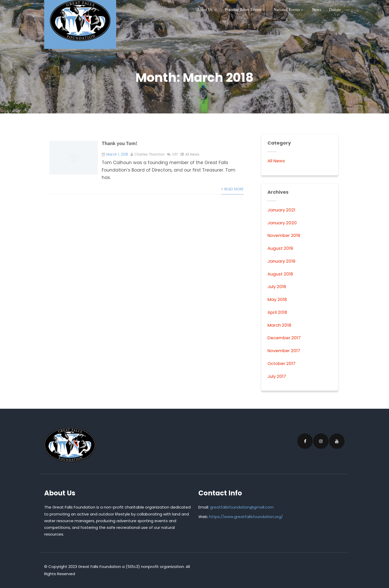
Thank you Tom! (120, 143)
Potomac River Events (245, 10)
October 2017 (282, 363)
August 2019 (281, 248)
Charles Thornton (150, 154)
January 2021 (282, 210)
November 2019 (284, 235)
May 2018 (277, 299)
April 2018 (277, 312)
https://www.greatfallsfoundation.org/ (246, 517)
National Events (289, 10)
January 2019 (282, 261)
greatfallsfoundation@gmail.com (242, 507)
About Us (207, 10)
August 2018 (281, 274)
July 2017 (277, 376)
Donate (335, 10)
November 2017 (284, 351)
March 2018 (280, 325)
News (317, 10)
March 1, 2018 (117, 154)
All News (193, 154)
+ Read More (232, 189)
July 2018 (277, 287)
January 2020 (283, 223)
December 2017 (284, 338)
